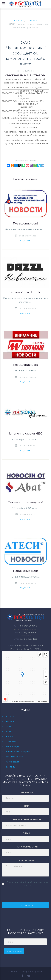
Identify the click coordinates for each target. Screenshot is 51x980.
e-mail (27, 833)
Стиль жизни (12, 742)
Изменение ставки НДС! (26, 434)
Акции (9, 732)
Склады (10, 727)
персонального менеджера (34, 143)
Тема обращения (27, 847)
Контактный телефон (27, 820)
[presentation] (23, 894)
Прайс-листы (37, 135)
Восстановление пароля (18, 752)
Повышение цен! (25, 224)
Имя (27, 806)
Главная (18, 21)
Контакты (11, 767)
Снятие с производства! (26, 502)
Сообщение (27, 860)
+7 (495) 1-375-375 (28, 633)
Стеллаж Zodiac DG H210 (26, 292)
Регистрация (12, 747)
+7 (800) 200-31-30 (28, 626)
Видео (9, 737)
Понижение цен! (25, 571)
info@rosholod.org (29, 639)
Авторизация (12, 762)
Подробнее (26, 240)
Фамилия (27, 792)
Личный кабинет (14, 757)
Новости (33, 21)
